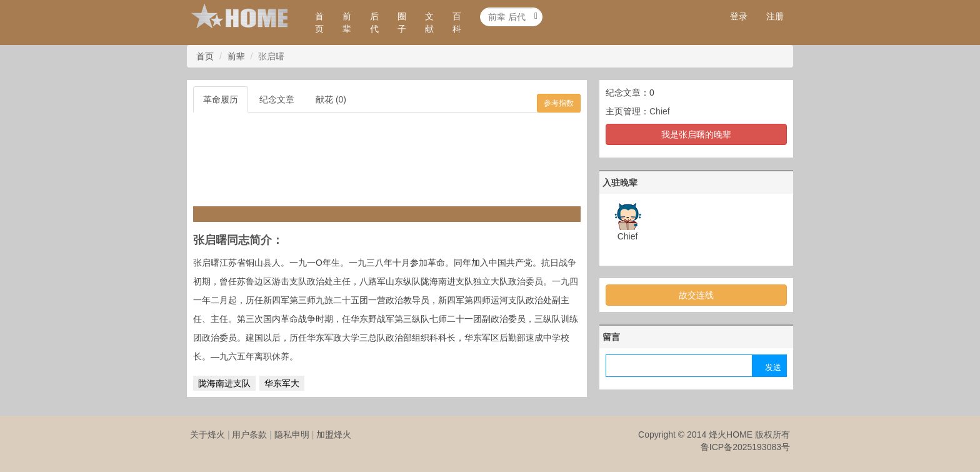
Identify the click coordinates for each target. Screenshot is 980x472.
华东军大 (282, 383)
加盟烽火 (334, 434)
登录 (739, 16)
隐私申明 (292, 434)
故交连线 (696, 295)
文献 (429, 23)
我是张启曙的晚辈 (696, 134)
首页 (319, 23)
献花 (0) (331, 99)
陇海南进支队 (224, 383)
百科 (457, 23)
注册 (775, 16)
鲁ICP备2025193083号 (745, 447)
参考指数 (559, 103)
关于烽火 (207, 434)
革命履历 (221, 99)
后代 (374, 23)
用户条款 (249, 434)
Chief (660, 111)
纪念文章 (277, 99)
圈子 (402, 23)
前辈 (347, 23)
